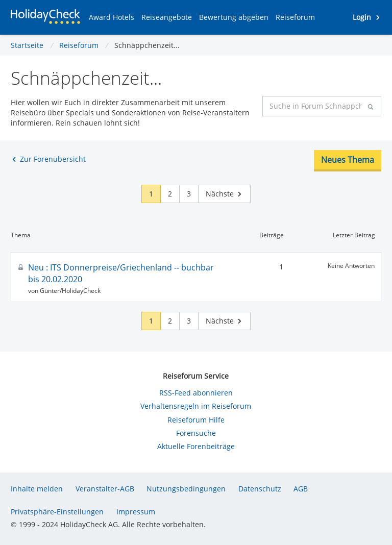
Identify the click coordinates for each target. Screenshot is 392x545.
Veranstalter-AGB (105, 489)
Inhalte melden (37, 489)
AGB (301, 489)
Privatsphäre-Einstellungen (57, 512)
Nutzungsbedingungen (186, 489)
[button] (112, 17)
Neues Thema (348, 160)
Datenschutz (260, 489)
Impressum (136, 512)
